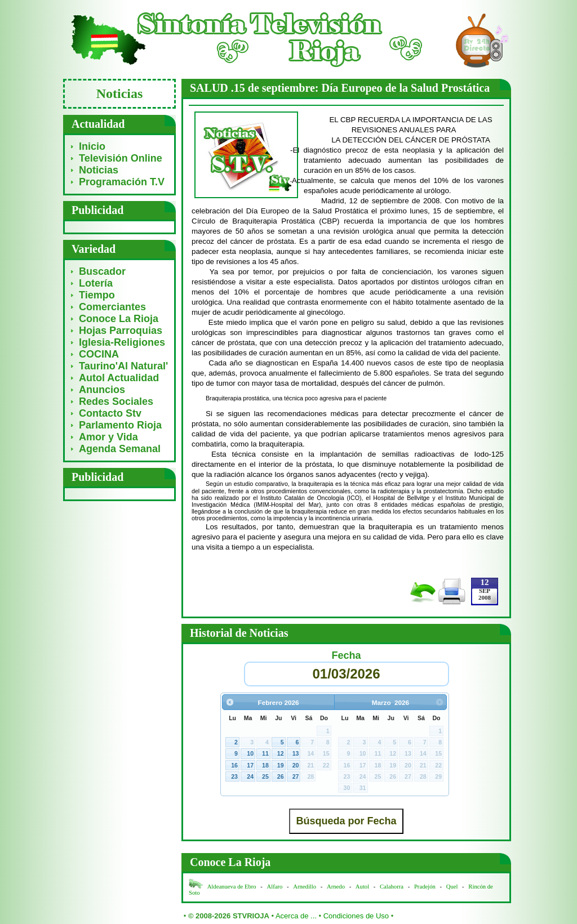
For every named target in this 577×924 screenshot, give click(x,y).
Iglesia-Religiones (122, 342)
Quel (452, 887)
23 (234, 776)
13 (296, 753)
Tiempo (97, 295)
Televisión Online (121, 158)
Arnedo (336, 887)
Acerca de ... (296, 916)
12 (281, 753)
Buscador (102, 271)
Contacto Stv (110, 413)
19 (281, 765)
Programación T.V (122, 182)
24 (250, 776)
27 (296, 776)
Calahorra (392, 887)
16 (234, 765)
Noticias (99, 170)
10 (250, 753)
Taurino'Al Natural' (123, 366)
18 (265, 765)
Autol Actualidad (119, 378)
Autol (363, 887)
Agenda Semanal (120, 449)
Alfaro (275, 887)
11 (265, 753)
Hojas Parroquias (121, 331)
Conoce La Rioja (119, 319)
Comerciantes (112, 307)
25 (265, 776)
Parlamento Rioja (120, 425)
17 (250, 765)
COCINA (99, 354)
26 (281, 776)
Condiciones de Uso (356, 916)
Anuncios (102, 390)
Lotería (96, 283)
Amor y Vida (108, 437)
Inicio (92, 146)
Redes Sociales (116, 401)
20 (296, 765)
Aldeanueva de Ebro (232, 887)
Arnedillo (305, 887)
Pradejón (425, 887)
